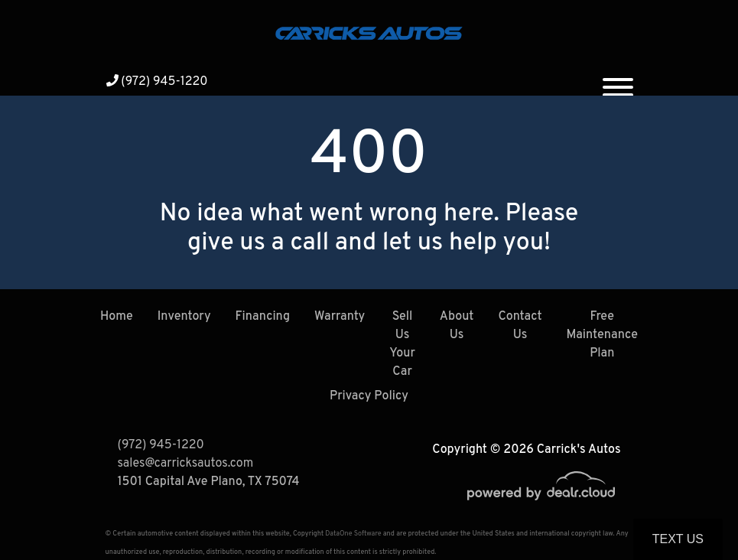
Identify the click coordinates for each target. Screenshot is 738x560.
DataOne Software (353, 534)
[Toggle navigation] (618, 81)
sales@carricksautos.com (186, 464)
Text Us (678, 539)
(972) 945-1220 (157, 82)
